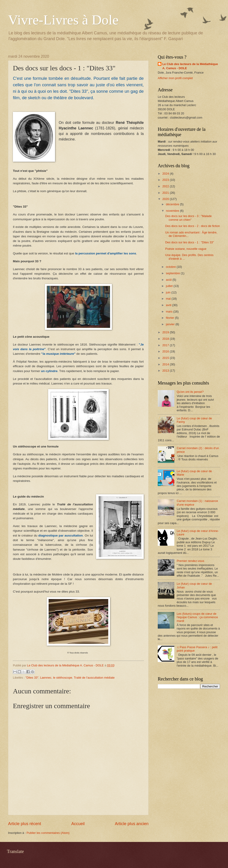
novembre (173, 211)
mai (169, 299)
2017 (166, 345)
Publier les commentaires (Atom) (48, 833)
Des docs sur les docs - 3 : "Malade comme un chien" (188, 218)
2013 (166, 371)
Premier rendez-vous (190, 561)
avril (169, 305)
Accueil (78, 824)
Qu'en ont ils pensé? (190, 392)
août (169, 280)
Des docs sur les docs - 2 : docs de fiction (193, 226)
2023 (166, 180)
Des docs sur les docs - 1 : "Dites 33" (190, 242)
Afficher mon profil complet (175, 78)
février (170, 318)
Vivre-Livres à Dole (63, 20)
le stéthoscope (63, 678)
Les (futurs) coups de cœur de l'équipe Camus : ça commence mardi (197, 617)
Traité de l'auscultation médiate (94, 678)
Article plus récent (25, 824)
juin (169, 292)
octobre (171, 267)
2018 (166, 339)
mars (170, 312)
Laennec (46, 678)
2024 (166, 174)
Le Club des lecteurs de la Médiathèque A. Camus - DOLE (190, 66)
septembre (173, 273)
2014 (166, 364)
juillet (170, 286)
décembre (173, 204)
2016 (166, 351)
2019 (166, 332)
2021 (166, 193)
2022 (166, 186)
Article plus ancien (132, 824)
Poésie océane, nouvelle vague (186, 249)
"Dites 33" (32, 678)
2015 (166, 358)
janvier (171, 324)
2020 (166, 199)
